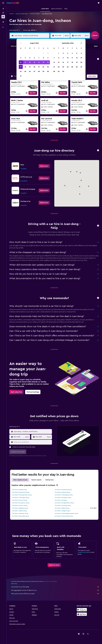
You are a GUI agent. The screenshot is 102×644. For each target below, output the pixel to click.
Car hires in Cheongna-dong (21, 498)
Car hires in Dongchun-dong (21, 503)
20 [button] (34, 67)
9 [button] (48, 58)
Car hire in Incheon (35, 14)
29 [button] (43, 71)
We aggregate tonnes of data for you (55, 590)
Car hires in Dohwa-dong (20, 500)
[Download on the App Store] (82, 614)
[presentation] (57, 485)
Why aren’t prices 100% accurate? (55, 594)
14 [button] (39, 62)
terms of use (33, 456)
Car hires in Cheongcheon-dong (22, 495)
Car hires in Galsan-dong (19, 511)
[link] (33, 93)
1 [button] (43, 53)
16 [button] (48, 62)
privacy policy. (43, 456)
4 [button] (25, 58)
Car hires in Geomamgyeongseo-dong (66, 513)
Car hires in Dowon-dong (20, 506)
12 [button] (30, 62)
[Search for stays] (3, 13)
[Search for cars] (3, 17)
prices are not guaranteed (50, 581)
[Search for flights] (3, 9)
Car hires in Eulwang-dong (63, 506)
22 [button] (43, 67)
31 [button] (21, 76)
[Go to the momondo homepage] (13, 3)
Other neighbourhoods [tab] (20, 480)
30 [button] (48, 71)
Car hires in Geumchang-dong (64, 516)
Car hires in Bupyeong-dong (21, 492)
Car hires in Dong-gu (61, 500)
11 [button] (25, 62)
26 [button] (30, 71)
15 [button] (43, 62)
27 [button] (34, 71)
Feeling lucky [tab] (50, 480)
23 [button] (48, 67)
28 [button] (39, 71)
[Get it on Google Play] (82, 610)
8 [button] (43, 58)
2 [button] (48, 53)
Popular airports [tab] (36, 480)
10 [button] (21, 62)
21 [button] (39, 67)
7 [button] (39, 58)
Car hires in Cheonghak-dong (64, 495)
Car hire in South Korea (22, 14)
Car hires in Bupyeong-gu (62, 492)
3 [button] (21, 58)
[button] (3, 3)
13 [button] (34, 62)
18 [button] (25, 67)
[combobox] (15, 30)
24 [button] (21, 71)
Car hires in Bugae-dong (19, 490)
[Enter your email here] (32, 442)
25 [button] (25, 71)
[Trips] (3, 22)
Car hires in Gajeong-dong (20, 508)
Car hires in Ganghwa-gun (63, 511)
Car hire (11, 14)
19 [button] (30, 67)
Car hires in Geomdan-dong (20, 516)
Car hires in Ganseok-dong (20, 513)
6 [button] (34, 58)
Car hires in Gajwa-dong (62, 508)
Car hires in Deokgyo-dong (63, 498)
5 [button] (30, 58)
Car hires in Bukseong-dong (63, 490)
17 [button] (21, 67)
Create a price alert (83, 552)
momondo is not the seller (55, 587)
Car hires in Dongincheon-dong (64, 503)
